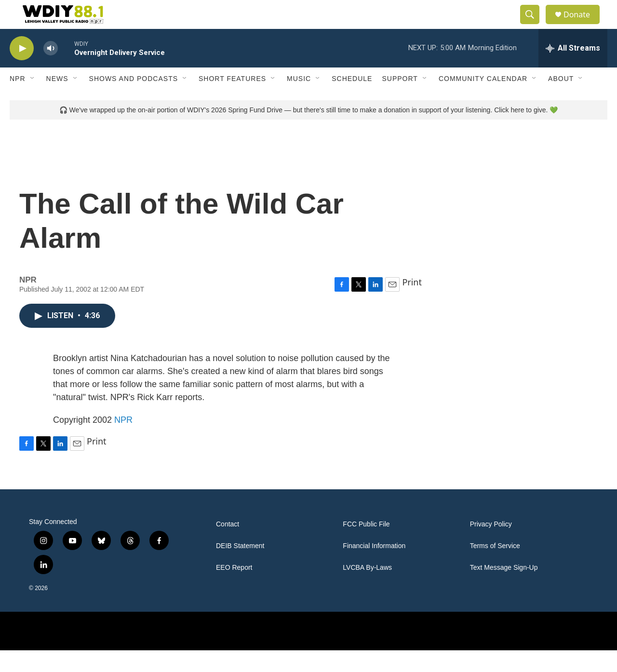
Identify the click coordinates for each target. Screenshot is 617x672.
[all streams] (573, 70)
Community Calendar (483, 100)
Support (400, 100)
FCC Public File (366, 546)
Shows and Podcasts (134, 100)
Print (412, 304)
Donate (583, 25)
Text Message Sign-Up (504, 589)
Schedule (352, 100)
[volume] (51, 70)
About (561, 100)
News (57, 100)
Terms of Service (495, 568)
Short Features (232, 100)
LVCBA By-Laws (367, 589)
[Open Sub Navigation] (33, 100)
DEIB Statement (240, 568)
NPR (18, 100)
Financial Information (374, 568)
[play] (22, 70)
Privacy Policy (491, 546)
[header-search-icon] (534, 26)
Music (299, 100)
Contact (228, 546)
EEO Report (234, 589)
